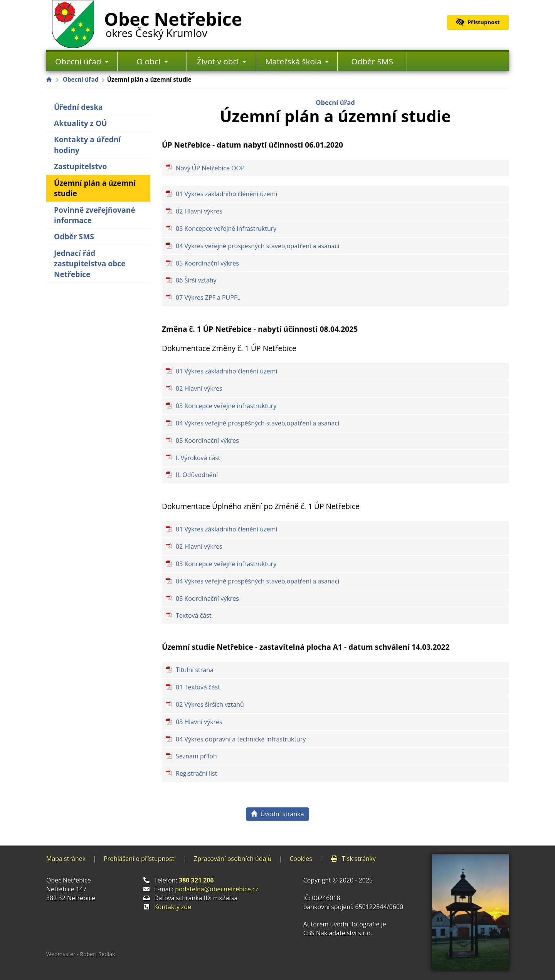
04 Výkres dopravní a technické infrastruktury (241, 739)
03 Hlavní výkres (199, 722)
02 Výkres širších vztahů (210, 704)
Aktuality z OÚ (81, 123)
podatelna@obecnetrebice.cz (217, 889)
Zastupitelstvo (80, 166)
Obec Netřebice (173, 23)
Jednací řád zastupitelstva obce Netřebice (90, 264)
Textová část (193, 615)
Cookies (301, 859)
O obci (152, 61)
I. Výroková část (198, 458)
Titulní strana (195, 670)
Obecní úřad (82, 61)
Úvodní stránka (277, 814)
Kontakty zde (173, 907)
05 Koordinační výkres (207, 263)
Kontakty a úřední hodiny (87, 145)
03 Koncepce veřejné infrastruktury (226, 229)
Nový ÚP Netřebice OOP (210, 168)
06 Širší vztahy (196, 280)
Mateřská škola (297, 61)
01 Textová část (198, 687)
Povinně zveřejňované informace (95, 215)
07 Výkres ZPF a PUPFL (208, 298)
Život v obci (222, 61)
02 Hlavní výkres (199, 211)
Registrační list (196, 773)
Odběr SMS (372, 61)
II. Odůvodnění (197, 475)
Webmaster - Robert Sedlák (81, 954)
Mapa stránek (66, 859)
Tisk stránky (353, 859)
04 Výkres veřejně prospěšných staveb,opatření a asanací (257, 246)
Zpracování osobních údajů (233, 859)
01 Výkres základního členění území (226, 194)
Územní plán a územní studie (95, 188)
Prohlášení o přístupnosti (140, 859)
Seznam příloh (196, 756)
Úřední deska (78, 107)
